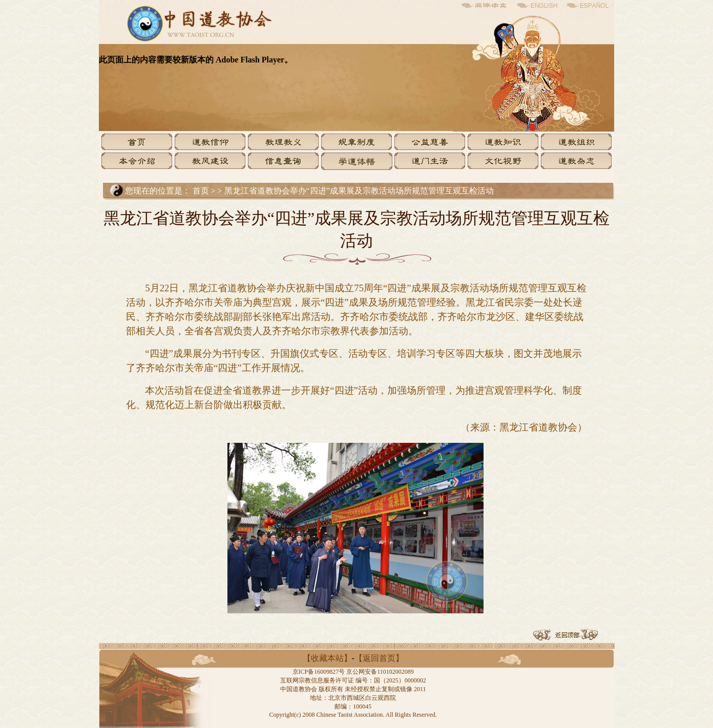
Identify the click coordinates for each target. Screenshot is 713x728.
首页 (201, 191)
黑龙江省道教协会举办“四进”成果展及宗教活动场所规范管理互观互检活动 (359, 191)
